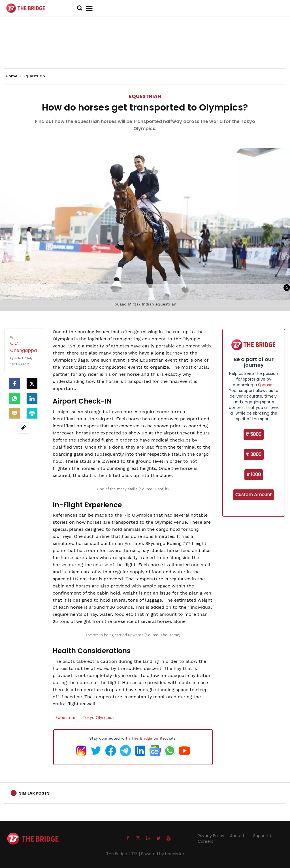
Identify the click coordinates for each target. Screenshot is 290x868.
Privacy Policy (211, 836)
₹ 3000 (254, 454)
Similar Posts (34, 793)
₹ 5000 (254, 434)
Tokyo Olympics (99, 718)
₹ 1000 (254, 475)
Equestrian (145, 96)
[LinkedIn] (32, 398)
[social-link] (23, 428)
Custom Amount (254, 495)
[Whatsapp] (14, 398)
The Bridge (142, 738)
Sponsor (266, 385)
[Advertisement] (145, 51)
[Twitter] (32, 384)
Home (13, 76)
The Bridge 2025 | (124, 854)
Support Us (264, 836)
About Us (239, 836)
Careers (205, 841)
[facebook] (14, 384)
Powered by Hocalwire (163, 854)
